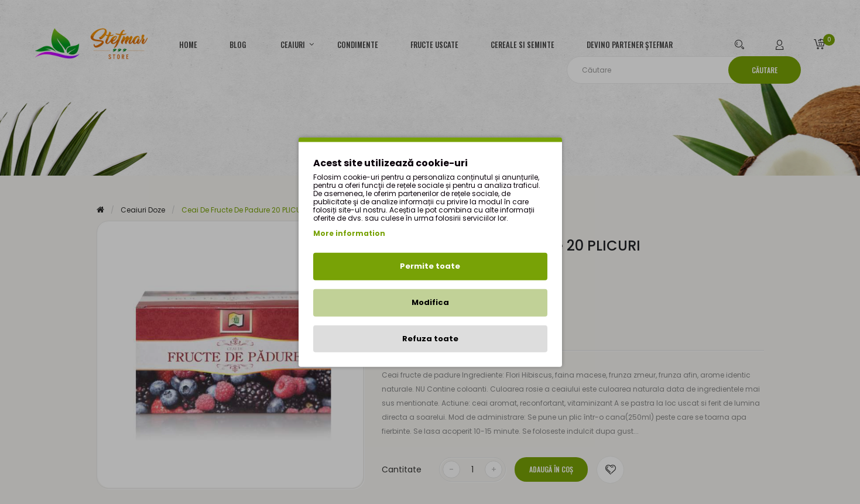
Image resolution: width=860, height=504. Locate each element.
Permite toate (430, 266)
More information (349, 233)
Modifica (430, 302)
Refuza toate (430, 338)
